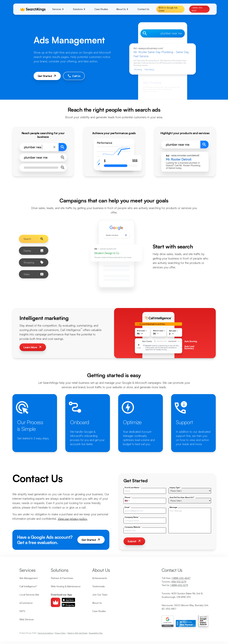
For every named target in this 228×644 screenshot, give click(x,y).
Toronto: (174, 582)
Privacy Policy (60, 633)
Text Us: (175, 585)
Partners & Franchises (62, 578)
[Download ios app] (68, 600)
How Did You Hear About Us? (182, 497)
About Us (97, 603)
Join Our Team (100, 595)
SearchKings (26, 633)
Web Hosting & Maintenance (66, 586)
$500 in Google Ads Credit (168, 9)
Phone (128, 497)
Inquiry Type (175, 487)
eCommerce (26, 603)
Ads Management (29, 578)
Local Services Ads (29, 595)
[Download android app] (68, 605)
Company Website (133, 527)
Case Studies (99, 611)
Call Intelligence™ (28, 586)
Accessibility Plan (96, 633)
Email (128, 507)
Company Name (132, 517)
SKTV (22, 611)
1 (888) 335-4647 (197, 9)
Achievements (100, 578)
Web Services (27, 619)
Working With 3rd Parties (77, 633)
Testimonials (99, 586)
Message (173, 507)
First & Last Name (132, 487)
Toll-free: (176, 578)
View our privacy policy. (73, 519)
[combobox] (127, 501)
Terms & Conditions (45, 633)
